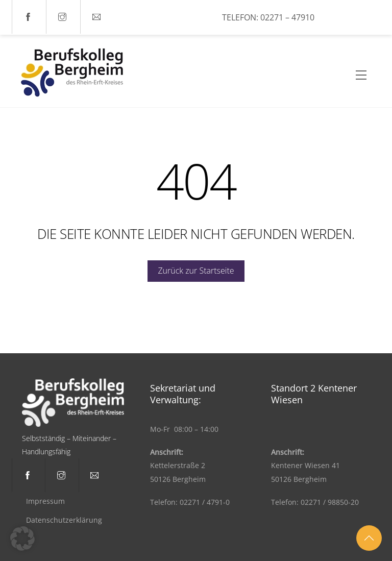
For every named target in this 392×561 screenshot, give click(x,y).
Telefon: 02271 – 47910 (268, 17)
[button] (22, 539)
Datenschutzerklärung (64, 520)
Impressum (45, 501)
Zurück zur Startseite (196, 271)
